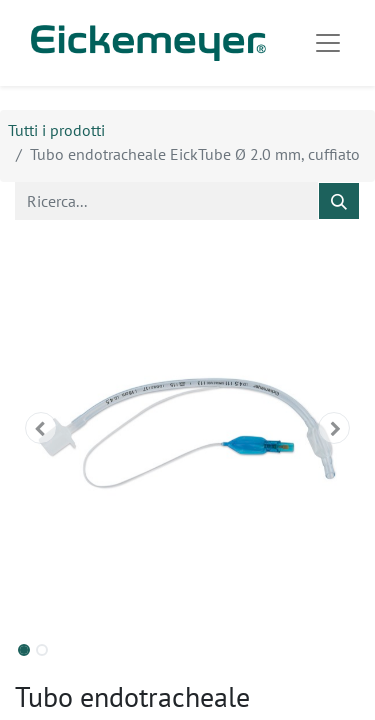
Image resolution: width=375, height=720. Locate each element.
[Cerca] (339, 201)
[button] (41, 428)
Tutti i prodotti (56, 130)
